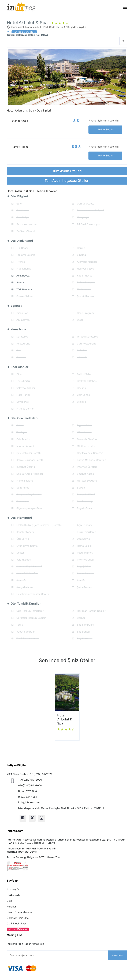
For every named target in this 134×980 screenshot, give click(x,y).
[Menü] (125, 7)
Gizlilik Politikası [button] (16, 924)
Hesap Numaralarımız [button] (20, 912)
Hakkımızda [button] (14, 895)
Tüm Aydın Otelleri (67, 171)
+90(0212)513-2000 (30, 785)
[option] (67, 707)
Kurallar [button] (12, 907)
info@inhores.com (29, 802)
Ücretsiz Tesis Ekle (18, 918)
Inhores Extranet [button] (18, 929)
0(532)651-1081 (27, 797)
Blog (10, 901)
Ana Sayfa (13, 889)
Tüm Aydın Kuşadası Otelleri (67, 181)
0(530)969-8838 (28, 791)
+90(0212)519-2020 (30, 780)
